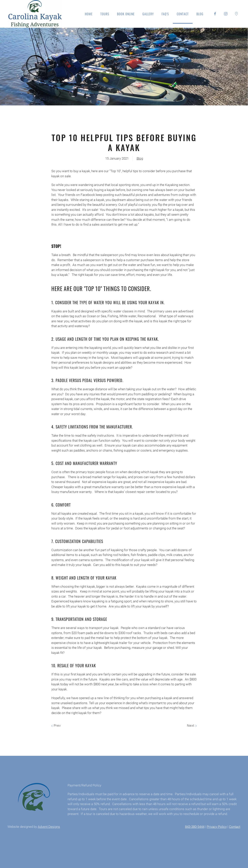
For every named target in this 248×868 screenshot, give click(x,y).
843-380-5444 (193, 827)
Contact (183, 14)
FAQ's (165, 14)
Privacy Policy (215, 827)
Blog (200, 14)
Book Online (126, 14)
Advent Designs (48, 827)
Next (192, 726)
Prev (56, 726)
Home (89, 14)
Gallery (148, 14)
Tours (105, 14)
